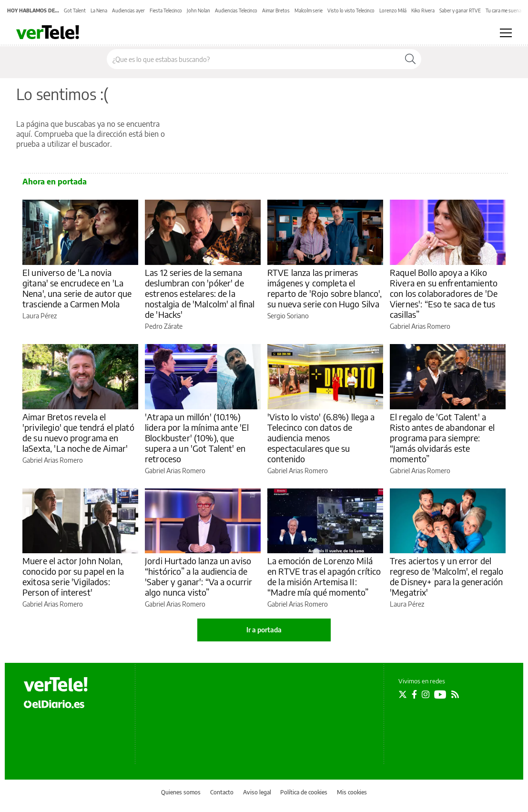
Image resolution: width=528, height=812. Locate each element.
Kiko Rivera (423, 10)
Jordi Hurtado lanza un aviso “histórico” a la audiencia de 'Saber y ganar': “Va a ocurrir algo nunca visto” (199, 576)
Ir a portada (264, 630)
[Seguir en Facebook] (414, 694)
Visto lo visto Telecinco (351, 10)
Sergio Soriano (288, 316)
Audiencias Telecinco (236, 10)
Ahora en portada (55, 182)
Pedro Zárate (164, 326)
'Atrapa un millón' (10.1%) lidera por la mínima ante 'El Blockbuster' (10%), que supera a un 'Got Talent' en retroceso (197, 438)
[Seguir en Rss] (455, 694)
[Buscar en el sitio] (253, 59)
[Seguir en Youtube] (440, 694)
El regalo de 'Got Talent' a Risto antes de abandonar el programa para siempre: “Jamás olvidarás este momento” (442, 438)
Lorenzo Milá (393, 10)
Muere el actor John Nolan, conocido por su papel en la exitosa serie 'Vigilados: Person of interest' (73, 576)
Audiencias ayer (128, 10)
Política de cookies (304, 792)
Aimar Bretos (276, 10)
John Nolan (198, 10)
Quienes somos (181, 792)
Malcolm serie (309, 10)
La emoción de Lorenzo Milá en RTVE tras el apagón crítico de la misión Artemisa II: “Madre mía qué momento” (324, 576)
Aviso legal (257, 792)
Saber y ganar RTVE (460, 10)
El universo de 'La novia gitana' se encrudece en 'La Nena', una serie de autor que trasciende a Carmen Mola (77, 288)
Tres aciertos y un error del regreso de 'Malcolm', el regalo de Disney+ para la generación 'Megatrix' (447, 576)
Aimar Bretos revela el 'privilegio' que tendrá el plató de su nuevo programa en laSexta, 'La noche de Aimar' (78, 432)
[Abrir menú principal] (506, 33)
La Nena (99, 10)
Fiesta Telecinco (166, 10)
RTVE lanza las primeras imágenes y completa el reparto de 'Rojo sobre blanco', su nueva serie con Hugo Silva (325, 288)
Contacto (222, 792)
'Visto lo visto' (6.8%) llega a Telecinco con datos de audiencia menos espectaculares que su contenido (321, 438)
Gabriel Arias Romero (420, 326)
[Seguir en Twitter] (403, 694)
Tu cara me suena (503, 10)
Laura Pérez (40, 316)
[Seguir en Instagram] (426, 694)
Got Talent (75, 10)
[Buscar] (410, 59)
